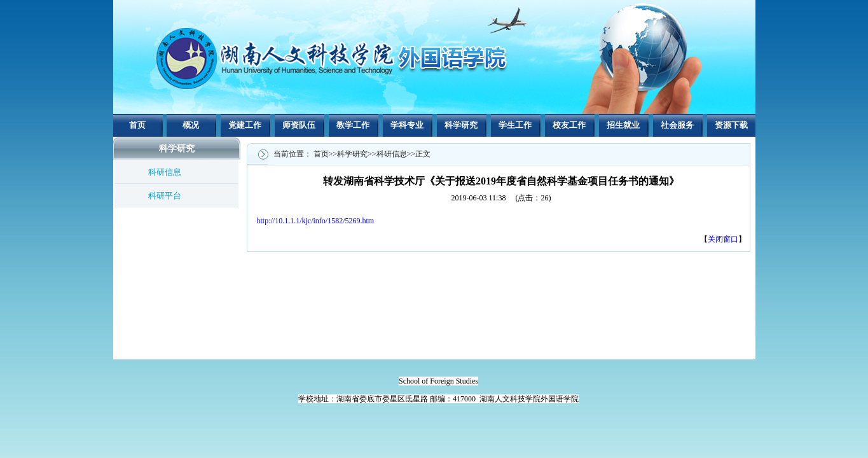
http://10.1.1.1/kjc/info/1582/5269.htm (316, 221)
